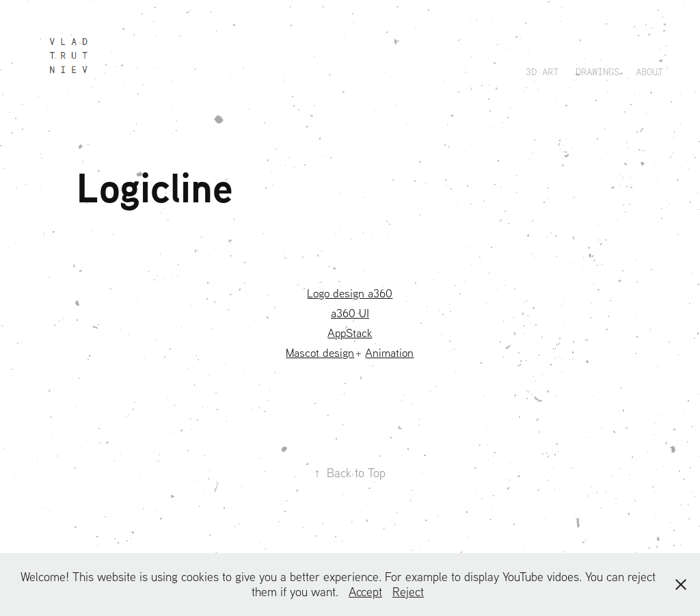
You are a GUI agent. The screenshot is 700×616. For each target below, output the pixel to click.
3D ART (542, 71)
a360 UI (350, 313)
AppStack (350, 333)
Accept (365, 592)
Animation (389, 352)
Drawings (597, 71)
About (649, 71)
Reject (408, 592)
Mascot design (320, 352)
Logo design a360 (350, 293)
